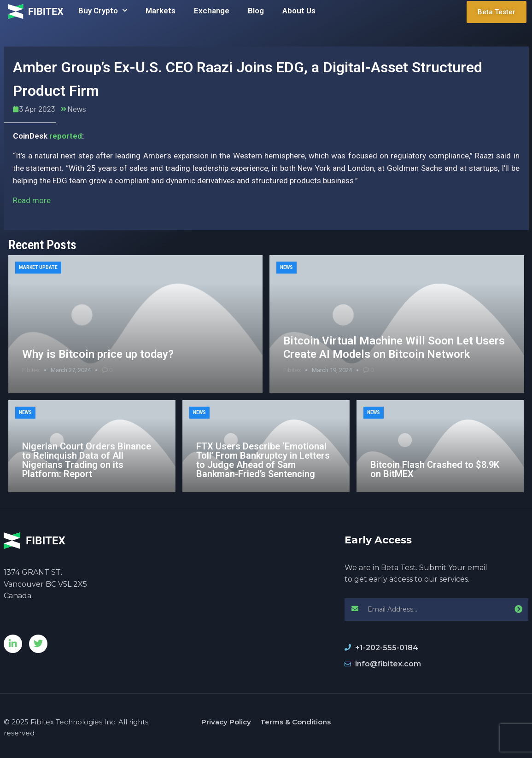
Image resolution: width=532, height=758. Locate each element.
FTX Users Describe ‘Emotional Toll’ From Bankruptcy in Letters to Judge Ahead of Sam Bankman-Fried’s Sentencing (263, 460)
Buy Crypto (103, 11)
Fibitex (31, 370)
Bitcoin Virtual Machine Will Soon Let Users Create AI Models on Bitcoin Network (394, 347)
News (76, 109)
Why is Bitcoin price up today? (98, 354)
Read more (32, 200)
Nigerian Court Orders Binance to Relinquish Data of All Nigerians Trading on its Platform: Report (87, 460)
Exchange (212, 11)
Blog (256, 11)
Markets (161, 11)
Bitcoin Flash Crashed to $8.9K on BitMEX (435, 469)
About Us (299, 11)
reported (66, 136)
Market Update (38, 267)
